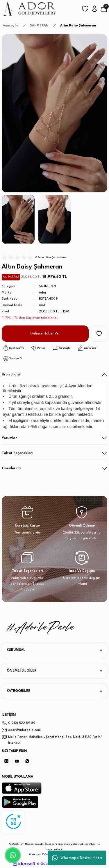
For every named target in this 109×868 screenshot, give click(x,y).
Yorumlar (9, 438)
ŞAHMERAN (47, 286)
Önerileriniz (11, 468)
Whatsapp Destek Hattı (77, 858)
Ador (43, 293)
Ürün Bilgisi (11, 375)
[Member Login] (94, 9)
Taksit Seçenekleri (17, 453)
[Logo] (29, 9)
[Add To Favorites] (99, 334)
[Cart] (104, 9)
